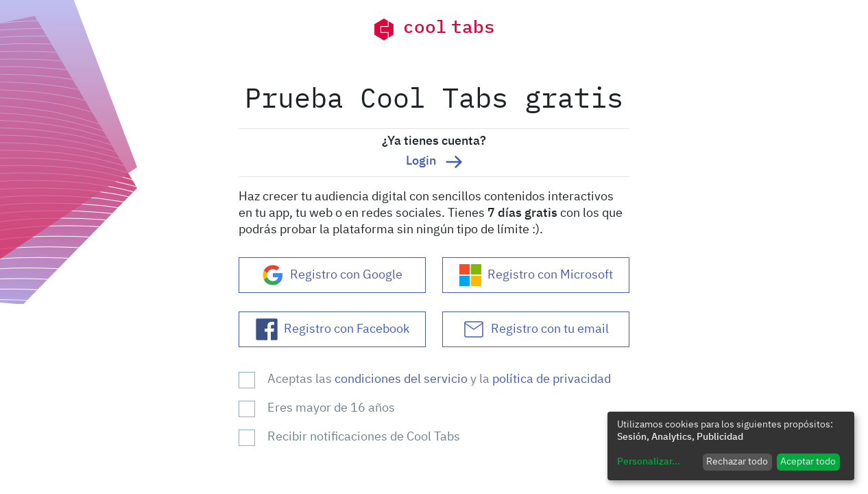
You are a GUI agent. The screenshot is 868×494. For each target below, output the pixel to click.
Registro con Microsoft (536, 275)
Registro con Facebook (333, 329)
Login (434, 162)
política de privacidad (552, 379)
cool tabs (434, 30)
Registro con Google (332, 275)
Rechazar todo (737, 462)
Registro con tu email (536, 329)
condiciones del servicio (402, 379)
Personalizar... (649, 462)
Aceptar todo (808, 462)
